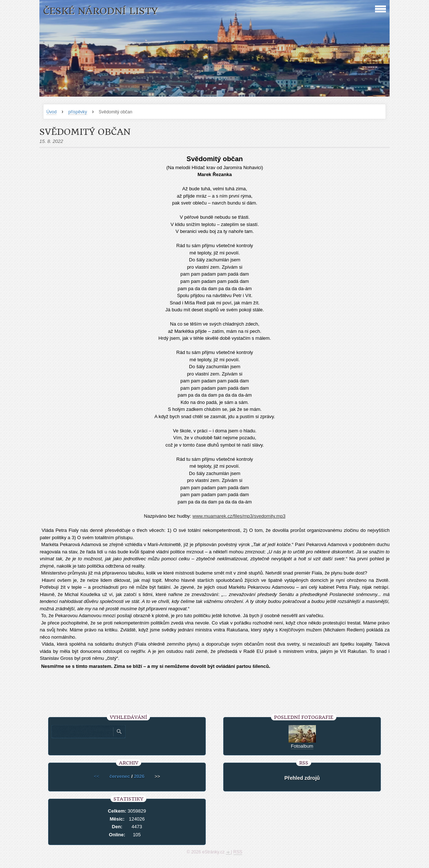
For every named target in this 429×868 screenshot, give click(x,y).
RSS (238, 852)
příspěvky (78, 112)
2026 (139, 776)
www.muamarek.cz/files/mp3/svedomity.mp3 (239, 516)
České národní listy (101, 11)
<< (96, 776)
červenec (120, 776)
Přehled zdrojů (302, 778)
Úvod (51, 112)
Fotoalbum (302, 746)
